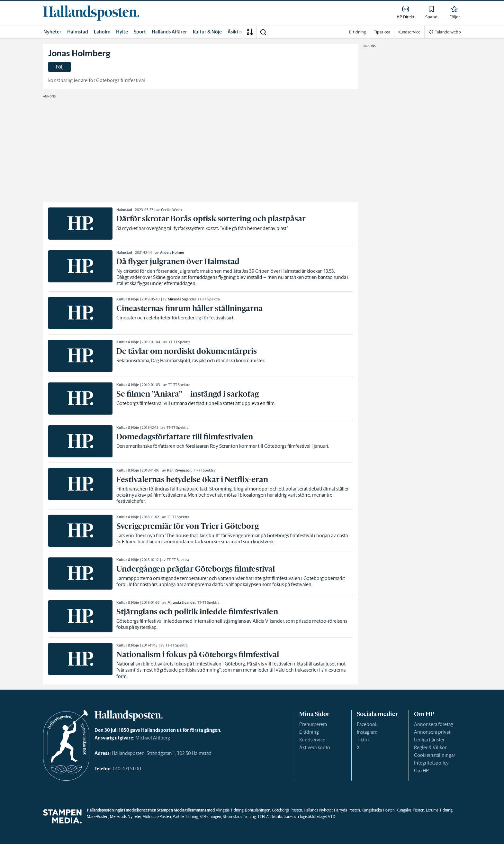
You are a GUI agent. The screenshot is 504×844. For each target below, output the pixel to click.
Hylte (122, 32)
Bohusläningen (258, 810)
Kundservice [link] (409, 32)
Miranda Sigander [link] (182, 299)
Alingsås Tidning (230, 810)
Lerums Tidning (439, 810)
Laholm (102, 32)
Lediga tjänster (429, 740)
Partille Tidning (185, 816)
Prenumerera (313, 724)
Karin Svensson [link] (179, 470)
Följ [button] (60, 67)
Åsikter (235, 32)
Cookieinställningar (435, 755)
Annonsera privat (432, 732)
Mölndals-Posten (157, 816)
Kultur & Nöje (207, 32)
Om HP (421, 771)
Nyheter (52, 32)
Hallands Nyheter (318, 810)
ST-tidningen (210, 816)
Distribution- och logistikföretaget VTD (303, 816)
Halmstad (78, 32)
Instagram (367, 732)
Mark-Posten (98, 816)
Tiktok (363, 740)
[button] (263, 32)
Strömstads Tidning (239, 816)
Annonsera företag (434, 724)
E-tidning (309, 732)
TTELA (263, 816)
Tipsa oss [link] (382, 32)
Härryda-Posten (347, 810)
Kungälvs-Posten (410, 810)
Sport (140, 32)
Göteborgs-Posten (287, 810)
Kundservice (312, 740)
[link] (91, 13)
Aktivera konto (315, 747)
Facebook (367, 724)
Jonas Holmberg (79, 53)
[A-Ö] (250, 32)
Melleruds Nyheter (125, 816)
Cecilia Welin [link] (171, 210)
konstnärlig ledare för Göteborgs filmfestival (97, 80)
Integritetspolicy (431, 763)
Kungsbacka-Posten (378, 810)
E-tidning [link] (357, 32)
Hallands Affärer (169, 32)
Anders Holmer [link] (172, 252)
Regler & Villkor (430, 747)
